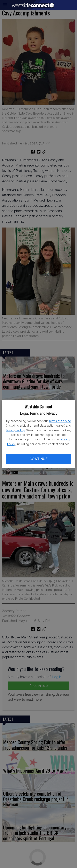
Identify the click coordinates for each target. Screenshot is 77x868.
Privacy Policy (16, 430)
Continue (38, 459)
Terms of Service (60, 421)
